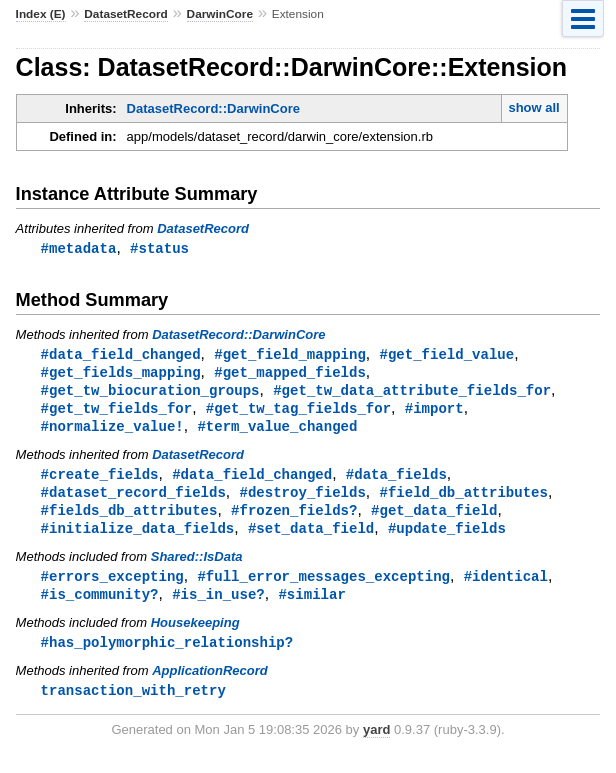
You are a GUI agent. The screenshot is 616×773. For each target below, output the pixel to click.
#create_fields (100, 480)
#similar (311, 605)
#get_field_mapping (290, 355)
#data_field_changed (121, 355)
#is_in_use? (218, 605)
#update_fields (447, 537)
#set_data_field (311, 537)
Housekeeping (195, 634)
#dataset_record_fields (133, 499)
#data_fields (396, 480)
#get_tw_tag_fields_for (298, 412)
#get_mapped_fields (290, 374)
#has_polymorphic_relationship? (167, 654)
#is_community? (100, 605)
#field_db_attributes (463, 499)
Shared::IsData (197, 566)
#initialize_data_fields (138, 537)
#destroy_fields (302, 499)
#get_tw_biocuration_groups (150, 393)
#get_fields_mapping (121, 374)
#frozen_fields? (294, 518)
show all (533, 107)
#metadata (79, 248)
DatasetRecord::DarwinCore (213, 108)
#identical (506, 586)
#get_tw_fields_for (117, 412)
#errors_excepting (112, 586)
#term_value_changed (277, 431)
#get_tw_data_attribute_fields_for (412, 393)
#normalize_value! (112, 431)
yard (376, 743)
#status (159, 248)
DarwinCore (220, 14)
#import (434, 412)
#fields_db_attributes (129, 518)
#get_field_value (446, 355)
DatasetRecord (125, 14)
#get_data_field (434, 518)
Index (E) (41, 14)
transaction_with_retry (133, 703)
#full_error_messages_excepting (323, 586)
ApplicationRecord (210, 683)
